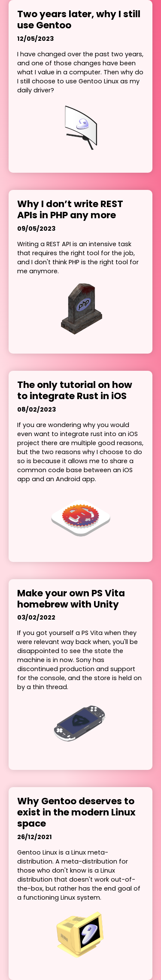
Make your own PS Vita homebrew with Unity (71, 599)
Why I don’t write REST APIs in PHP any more (70, 210)
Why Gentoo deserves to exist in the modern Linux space (76, 812)
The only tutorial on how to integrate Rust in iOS (75, 391)
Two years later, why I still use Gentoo (79, 20)
